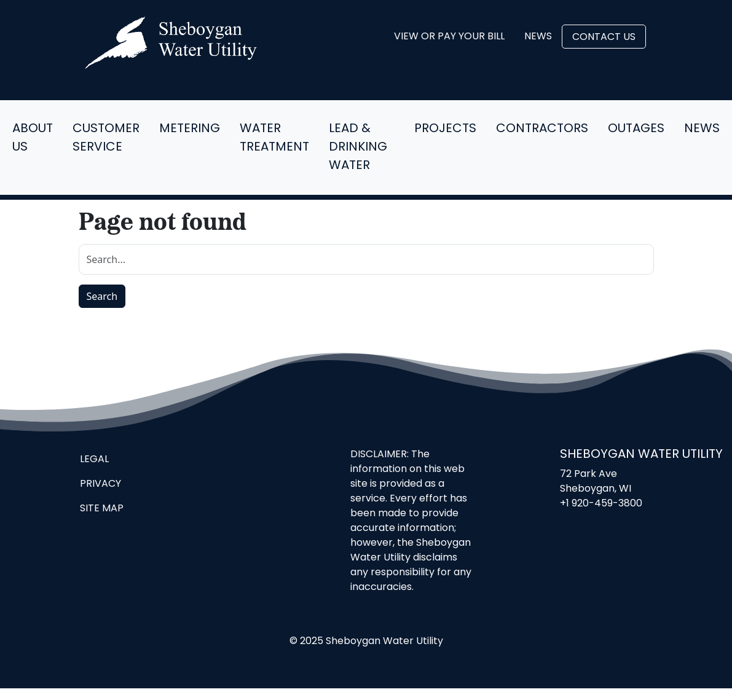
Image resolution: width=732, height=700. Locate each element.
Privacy (100, 484)
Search (102, 296)
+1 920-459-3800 (601, 504)
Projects (445, 129)
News (538, 37)
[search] (366, 259)
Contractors (542, 129)
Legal (94, 460)
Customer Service (106, 138)
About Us (33, 138)
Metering (190, 129)
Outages (636, 129)
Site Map (102, 509)
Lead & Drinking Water (358, 147)
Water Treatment (274, 138)
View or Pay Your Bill (449, 37)
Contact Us (604, 37)
